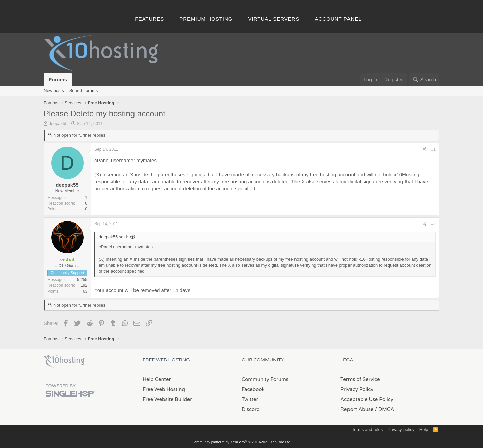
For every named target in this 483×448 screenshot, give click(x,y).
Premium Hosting (206, 19)
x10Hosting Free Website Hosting (64, 361)
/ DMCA (384, 409)
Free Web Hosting (164, 389)
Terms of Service (360, 379)
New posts (54, 91)
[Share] (425, 150)
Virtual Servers (274, 19)
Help (424, 429)
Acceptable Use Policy (367, 399)
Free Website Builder (167, 399)
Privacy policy (401, 429)
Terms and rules (367, 429)
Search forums (84, 91)
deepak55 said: (113, 237)
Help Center (157, 379)
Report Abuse (357, 409)
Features (149, 19)
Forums (58, 80)
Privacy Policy (357, 389)
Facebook (253, 389)
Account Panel (338, 19)
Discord (251, 409)
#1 (434, 149)
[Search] (424, 80)
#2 (434, 224)
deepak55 (58, 123)
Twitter (250, 399)
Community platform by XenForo (241, 442)
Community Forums (265, 379)
